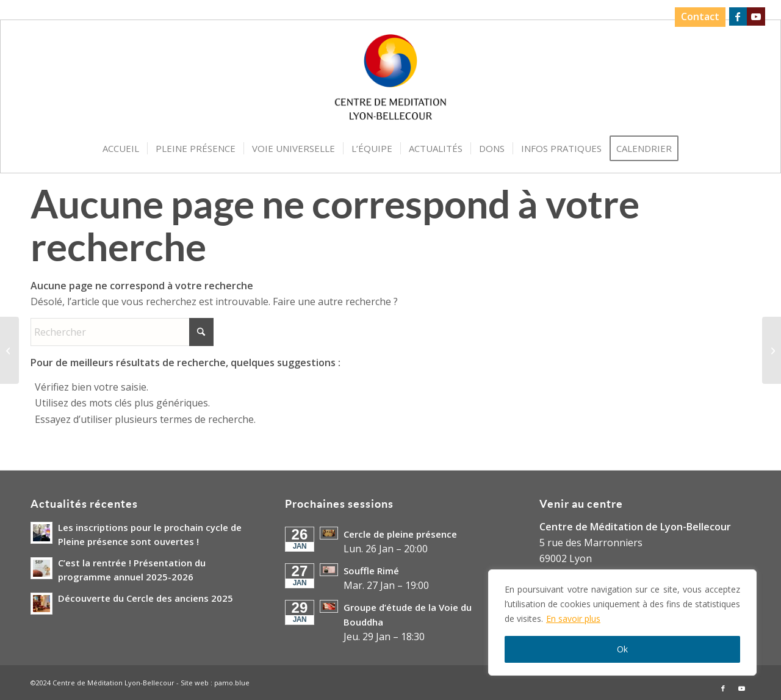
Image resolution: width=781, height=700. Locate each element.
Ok (622, 649)
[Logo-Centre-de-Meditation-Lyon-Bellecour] (391, 81)
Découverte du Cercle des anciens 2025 (146, 598)
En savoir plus (573, 619)
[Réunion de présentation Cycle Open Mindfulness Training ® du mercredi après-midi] (9, 350)
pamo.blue (232, 683)
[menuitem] (696, 17)
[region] (622, 622)
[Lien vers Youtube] (756, 16)
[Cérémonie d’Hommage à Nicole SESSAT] (772, 350)
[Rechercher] (122, 332)
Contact (700, 16)
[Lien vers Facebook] (737, 16)
